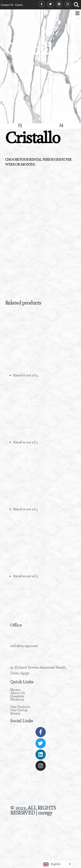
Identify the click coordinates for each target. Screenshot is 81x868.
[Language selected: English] (57, 864)
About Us (18, 693)
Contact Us (7, 5)
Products (17, 699)
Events (15, 713)
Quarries (17, 696)
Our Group (19, 710)
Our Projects (20, 707)
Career (19, 5)
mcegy (45, 813)
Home (10, 64)
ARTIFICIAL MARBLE (34, 64)
